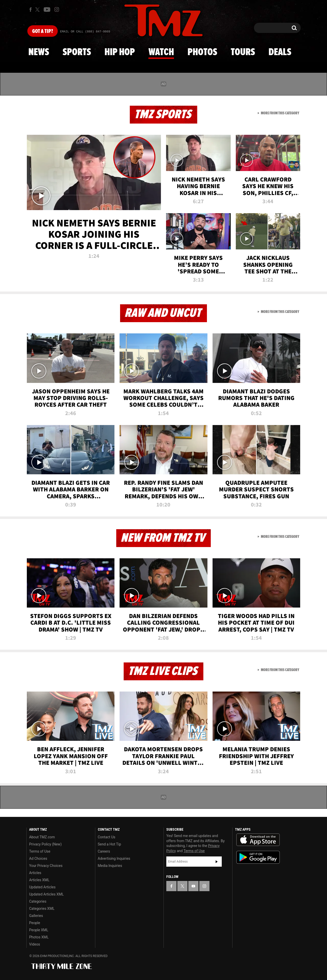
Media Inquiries (110, 866)
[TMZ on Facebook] (31, 10)
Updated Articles (42, 887)
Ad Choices (38, 858)
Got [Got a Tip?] (43, 31)
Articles (35, 873)
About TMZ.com (42, 837)
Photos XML (39, 937)
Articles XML (39, 880)
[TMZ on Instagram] (57, 9)
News (39, 52)
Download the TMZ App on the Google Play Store (258, 857)
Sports (77, 52)
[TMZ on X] (38, 10)
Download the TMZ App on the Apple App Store (258, 840)
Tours (243, 52)
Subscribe (217, 862)
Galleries (36, 916)
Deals (280, 52)
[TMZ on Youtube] (47, 9)
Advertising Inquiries (114, 858)
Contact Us (107, 837)
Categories (38, 901)
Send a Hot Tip (109, 844)
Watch (161, 52)
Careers (104, 851)
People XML (39, 930)
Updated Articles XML (46, 894)
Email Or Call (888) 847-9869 (85, 32)
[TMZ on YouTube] (193, 886)
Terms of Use (40, 851)
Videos (35, 944)
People (35, 923)
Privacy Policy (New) (45, 844)
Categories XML (42, 909)
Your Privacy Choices (46, 866)
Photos (202, 52)
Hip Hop (120, 52)
